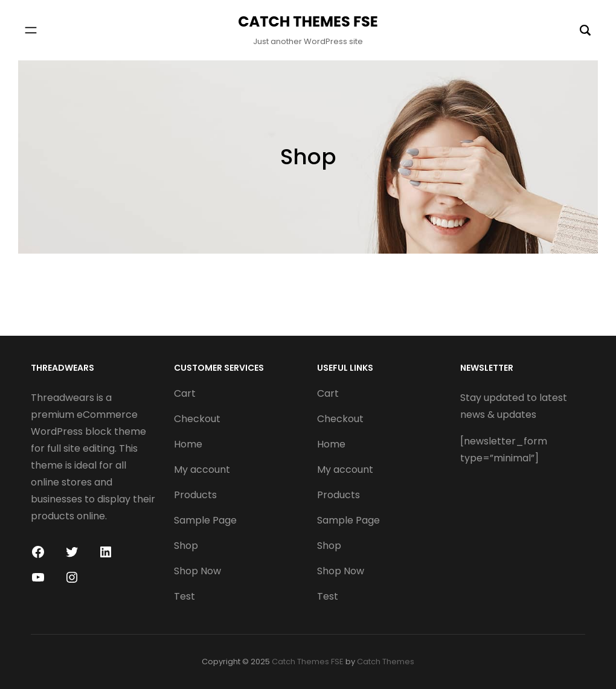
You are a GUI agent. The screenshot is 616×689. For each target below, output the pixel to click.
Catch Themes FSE (308, 21)
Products (195, 495)
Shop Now (197, 571)
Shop (186, 546)
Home (188, 444)
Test (184, 596)
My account (202, 469)
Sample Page (205, 520)
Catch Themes (386, 662)
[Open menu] (31, 30)
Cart (185, 393)
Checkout (197, 419)
